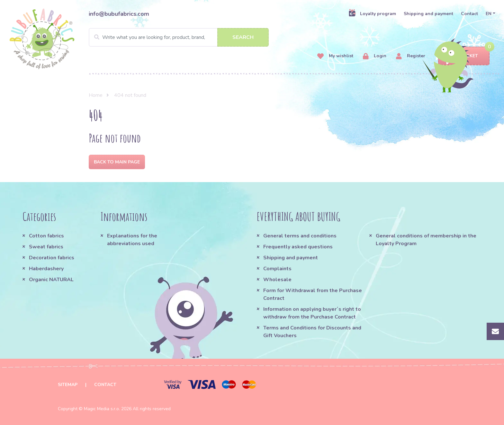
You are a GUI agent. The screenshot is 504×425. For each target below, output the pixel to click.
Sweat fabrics (46, 247)
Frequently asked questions (298, 247)
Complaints (277, 269)
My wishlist (335, 56)
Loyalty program (372, 14)
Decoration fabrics (52, 258)
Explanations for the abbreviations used (132, 240)
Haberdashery (46, 269)
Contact (469, 14)
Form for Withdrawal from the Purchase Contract (313, 294)
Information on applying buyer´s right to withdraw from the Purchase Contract (312, 313)
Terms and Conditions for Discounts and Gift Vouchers (312, 332)
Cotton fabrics (46, 236)
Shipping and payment (428, 14)
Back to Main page (117, 162)
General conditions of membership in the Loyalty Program (426, 240)
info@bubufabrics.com (119, 14)
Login (375, 56)
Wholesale (277, 280)
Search (243, 37)
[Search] (179, 37)
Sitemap (68, 385)
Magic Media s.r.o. (102, 409)
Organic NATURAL (51, 280)
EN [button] (489, 14)
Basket (464, 56)
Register (411, 56)
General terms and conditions (300, 236)
